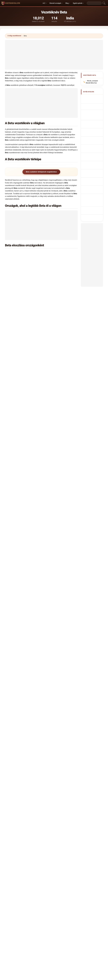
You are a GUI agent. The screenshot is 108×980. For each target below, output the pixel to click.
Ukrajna (18, 368)
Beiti (31, 803)
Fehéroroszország (22, 373)
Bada (7, 604)
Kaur (27, 592)
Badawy (60, 617)
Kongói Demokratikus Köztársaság (28, 263)
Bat (41, 604)
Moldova (19, 327)
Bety (49, 777)
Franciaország (20, 363)
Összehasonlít (59, 907)
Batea (68, 788)
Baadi (17, 617)
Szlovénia (19, 471)
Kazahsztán (20, 456)
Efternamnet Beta (94, 154)
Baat (22, 617)
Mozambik (19, 502)
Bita (12, 772)
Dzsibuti (55, 445)
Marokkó (19, 296)
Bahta (32, 604)
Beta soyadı (92, 158)
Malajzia (56, 409)
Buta (68, 772)
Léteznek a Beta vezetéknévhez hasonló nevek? (25, 668)
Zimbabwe (19, 258)
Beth (49, 762)
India (17, 252)
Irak (17, 533)
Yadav (37, 592)
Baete (22, 604)
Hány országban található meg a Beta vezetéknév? (26, 647)
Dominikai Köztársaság (61, 456)
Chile (54, 435)
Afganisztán (20, 430)
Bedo (31, 798)
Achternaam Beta (94, 132)
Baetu (27, 604)
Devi (7, 592)
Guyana (18, 507)
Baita (37, 604)
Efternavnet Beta (94, 140)
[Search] (94, 3)
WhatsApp (18, 676)
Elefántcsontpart (58, 348)
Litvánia (55, 461)
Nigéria (55, 271)
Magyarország (21, 337)
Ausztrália (56, 420)
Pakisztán (19, 384)
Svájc (17, 435)
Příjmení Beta (93, 136)
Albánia (18, 276)
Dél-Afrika (19, 291)
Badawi (54, 617)
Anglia (55, 322)
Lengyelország (21, 271)
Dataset (70, 907)
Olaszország (20, 312)
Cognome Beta (93, 115)
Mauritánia (56, 327)
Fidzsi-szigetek (21, 476)
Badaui (48, 617)
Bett (49, 767)
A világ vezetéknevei (14, 36)
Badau (42, 617)
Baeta (17, 604)
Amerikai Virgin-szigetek (61, 507)
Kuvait (18, 451)
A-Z (44, 3)
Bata (45, 604)
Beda (31, 782)
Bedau (31, 788)
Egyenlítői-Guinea (59, 373)
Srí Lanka (19, 461)
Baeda (12, 604)
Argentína (56, 415)
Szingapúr (19, 466)
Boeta (31, 772)
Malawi (18, 409)
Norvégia (19, 517)
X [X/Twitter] (26, 676)
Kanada (18, 322)
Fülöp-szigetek (58, 307)
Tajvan (55, 487)
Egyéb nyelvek (78, 3)
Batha (68, 793)
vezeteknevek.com (54, 899)
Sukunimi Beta (93, 144)
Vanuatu (18, 415)
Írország (18, 528)
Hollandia (56, 425)
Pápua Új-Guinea (59, 291)
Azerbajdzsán (20, 487)
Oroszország (20, 307)
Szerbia (18, 389)
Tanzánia (56, 404)
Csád (54, 399)
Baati (26, 617)
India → (58, 592)
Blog (67, 3)
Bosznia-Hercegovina (60, 492)
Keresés (72, 827)
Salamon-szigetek (59, 301)
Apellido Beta (93, 97)
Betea (13, 777)
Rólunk (37, 907)
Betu (12, 782)
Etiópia (55, 317)
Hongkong (19, 512)
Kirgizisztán (20, 445)
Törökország (20, 404)
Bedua (50, 798)
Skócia (55, 430)
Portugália (56, 276)
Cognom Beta (93, 120)
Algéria (55, 358)
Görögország (20, 301)
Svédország (57, 394)
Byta (68, 782)
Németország (20, 317)
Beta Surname (93, 101)
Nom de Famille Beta (93, 106)
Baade (12, 617)
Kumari (43, 592)
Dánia (17, 358)
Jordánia (56, 543)
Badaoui (36, 617)
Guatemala (56, 497)
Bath (49, 793)
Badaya (66, 617)
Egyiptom (56, 258)
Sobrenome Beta (94, 124)
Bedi (31, 793)
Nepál (18, 523)
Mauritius (19, 492)
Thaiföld (18, 420)
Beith (12, 803)
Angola (18, 348)
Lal (48, 592)
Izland (18, 440)
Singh (12, 592)
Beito (12, 808)
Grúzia (18, 497)
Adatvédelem (81, 907)
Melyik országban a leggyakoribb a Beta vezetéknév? (27, 633)
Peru (54, 528)
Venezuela (56, 502)
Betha (68, 762)
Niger (17, 353)
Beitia (68, 803)
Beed (68, 798)
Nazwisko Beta (93, 128)
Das (23, 592)
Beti (12, 767)
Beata (31, 777)
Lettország (56, 368)
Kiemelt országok (55, 3)
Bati (49, 803)
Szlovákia (19, 399)
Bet (12, 762)
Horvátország (57, 389)
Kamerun (56, 281)
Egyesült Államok (22, 286)
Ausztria (56, 476)
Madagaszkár (57, 471)
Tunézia (18, 481)
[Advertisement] (54, 55)
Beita (50, 782)
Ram (32, 592)
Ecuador (55, 466)
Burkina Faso (20, 425)
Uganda (55, 343)
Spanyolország (58, 296)
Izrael (55, 379)
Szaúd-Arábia (57, 451)
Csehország (20, 394)
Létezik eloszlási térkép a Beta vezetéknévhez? (25, 661)
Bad (30, 617)
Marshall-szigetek (59, 332)
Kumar (17, 592)
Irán (17, 332)
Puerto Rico (57, 533)
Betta (68, 767)
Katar (54, 538)
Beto (31, 767)
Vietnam (18, 379)
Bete (31, 762)
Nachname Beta (94, 111)
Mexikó (18, 343)
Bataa (50, 604)
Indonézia (56, 252)
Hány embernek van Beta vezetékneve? (22, 654)
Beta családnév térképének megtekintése (41, 172)
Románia (56, 263)
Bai (52, 592)
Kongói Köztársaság (60, 517)
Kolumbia (56, 337)
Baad (7, 617)
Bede (12, 793)
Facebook (33, 676)
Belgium (55, 363)
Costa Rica (19, 538)
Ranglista (47, 907)
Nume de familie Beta (93, 149)
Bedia (13, 798)
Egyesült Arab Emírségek (61, 312)
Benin (55, 353)
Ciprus (18, 543)
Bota (49, 772)
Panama (55, 523)
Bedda (50, 788)
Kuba (54, 440)
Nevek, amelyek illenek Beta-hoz (92, 82)
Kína (54, 384)
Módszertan (26, 907)
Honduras (56, 512)
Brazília (55, 286)
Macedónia (56, 481)
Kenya (18, 281)
